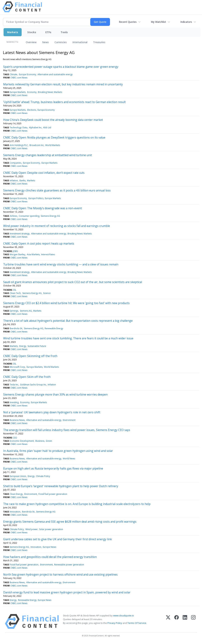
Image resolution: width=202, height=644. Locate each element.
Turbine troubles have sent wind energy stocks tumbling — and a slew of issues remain (61, 264)
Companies (15, 163)
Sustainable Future (37, 346)
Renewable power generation (69, 565)
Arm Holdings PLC (19, 145)
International (80, 42)
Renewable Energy (54, 328)
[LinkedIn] (185, 621)
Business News (17, 420)
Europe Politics (36, 198)
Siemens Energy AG (50, 216)
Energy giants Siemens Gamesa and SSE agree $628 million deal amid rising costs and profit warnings (70, 522)
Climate (13, 74)
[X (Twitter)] (168, 621)
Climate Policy (43, 476)
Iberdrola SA (16, 328)
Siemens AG (26, 311)
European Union (18, 476)
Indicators (186, 22)
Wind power (32, 529)
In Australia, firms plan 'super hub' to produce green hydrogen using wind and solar (58, 451)
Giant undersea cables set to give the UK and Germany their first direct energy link (58, 539)
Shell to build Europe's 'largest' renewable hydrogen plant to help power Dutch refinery (61, 486)
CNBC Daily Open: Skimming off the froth (30, 356)
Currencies (61, 42)
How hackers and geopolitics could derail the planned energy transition (50, 557)
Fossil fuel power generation (53, 494)
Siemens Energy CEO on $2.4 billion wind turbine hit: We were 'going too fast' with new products (66, 303)
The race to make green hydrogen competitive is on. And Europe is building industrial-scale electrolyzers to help (77, 504)
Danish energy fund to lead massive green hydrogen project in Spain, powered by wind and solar (67, 592)
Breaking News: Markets (50, 92)
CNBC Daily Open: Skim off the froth (27, 377)
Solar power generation (51, 529)
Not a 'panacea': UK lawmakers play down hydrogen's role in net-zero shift (52, 412)
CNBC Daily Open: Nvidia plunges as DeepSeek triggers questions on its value (54, 137)
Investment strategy (20, 234)
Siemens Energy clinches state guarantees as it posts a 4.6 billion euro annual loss (57, 190)
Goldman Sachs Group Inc (33, 385)
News (45, 42)
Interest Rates (48, 254)
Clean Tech (15, 293)
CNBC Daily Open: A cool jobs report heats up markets (39, 243)
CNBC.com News (19, 78)
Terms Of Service (137, 623)
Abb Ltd (47, 128)
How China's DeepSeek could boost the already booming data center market (53, 120)
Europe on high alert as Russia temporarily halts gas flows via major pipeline (53, 468)
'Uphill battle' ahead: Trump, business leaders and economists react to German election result (64, 102)
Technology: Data (19, 128)
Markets (13, 32)
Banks (23, 180)
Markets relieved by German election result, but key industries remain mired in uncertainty (63, 84)
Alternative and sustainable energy (55, 74)
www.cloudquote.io (124, 615)
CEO (15, 438)
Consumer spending (29, 216)
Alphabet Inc (35, 128)
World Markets (53, 145)
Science (47, 293)
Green (49, 441)
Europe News (49, 547)
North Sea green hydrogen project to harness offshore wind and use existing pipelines (60, 574)
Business (40, 441)
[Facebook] (177, 621)
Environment (69, 420)
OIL (15, 290)
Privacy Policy (115, 623)
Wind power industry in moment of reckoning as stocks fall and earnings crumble (57, 226)
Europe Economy (28, 74)
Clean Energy (16, 494)
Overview (31, 42)
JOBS (15, 251)
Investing (14, 402)
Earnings (14, 311)
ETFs (48, 32)
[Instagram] (193, 621)
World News (69, 459)
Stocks (32, 32)
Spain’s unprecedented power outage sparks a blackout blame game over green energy (61, 67)
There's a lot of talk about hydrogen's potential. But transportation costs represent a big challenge (68, 321)
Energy (23, 346)
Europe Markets (18, 92)
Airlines (13, 216)
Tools (64, 32)
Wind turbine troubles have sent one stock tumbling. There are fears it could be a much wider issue (68, 338)
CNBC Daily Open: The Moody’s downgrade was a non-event (43, 208)
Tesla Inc (14, 385)
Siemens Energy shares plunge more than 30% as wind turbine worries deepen (55, 394)
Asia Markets (33, 254)
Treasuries (99, 42)
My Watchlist (158, 22)
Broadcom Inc (37, 145)
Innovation (15, 512)
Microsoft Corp (17, 367)
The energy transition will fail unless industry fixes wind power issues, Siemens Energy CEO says (67, 430)
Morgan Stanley (17, 254)
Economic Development (22, 441)
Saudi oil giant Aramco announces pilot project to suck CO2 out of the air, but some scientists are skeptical (73, 282)
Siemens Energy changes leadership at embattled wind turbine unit (48, 155)
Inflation (14, 180)
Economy (32, 92)
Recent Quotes (128, 22)
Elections (32, 110)
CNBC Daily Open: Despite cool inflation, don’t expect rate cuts (44, 173)
